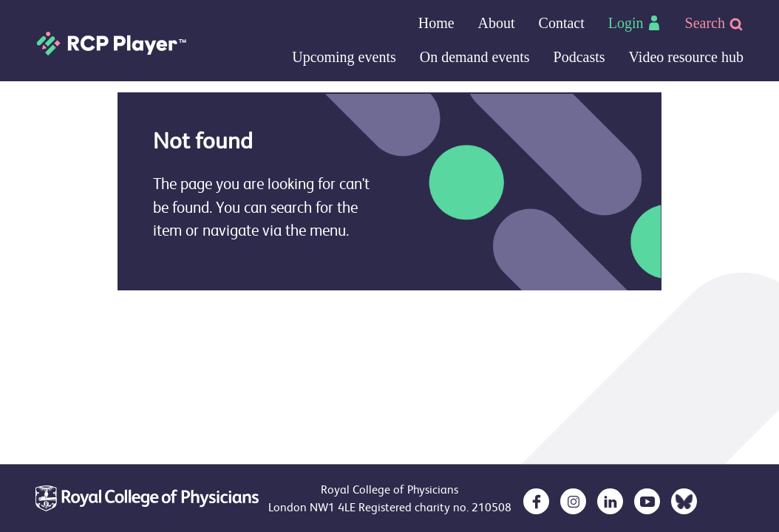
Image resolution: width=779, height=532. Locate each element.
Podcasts (579, 57)
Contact (562, 23)
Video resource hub (686, 57)
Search (714, 23)
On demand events (475, 57)
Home (436, 23)
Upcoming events (344, 57)
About (497, 23)
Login (635, 23)
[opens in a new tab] (536, 501)
